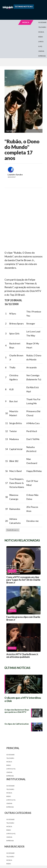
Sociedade (10, 755)
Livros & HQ (41, 44)
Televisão (10, 758)
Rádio (41, 37)
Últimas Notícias (24, 6)
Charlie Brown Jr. (13, 530)
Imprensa (42, 56)
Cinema (41, 51)
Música (41, 32)
